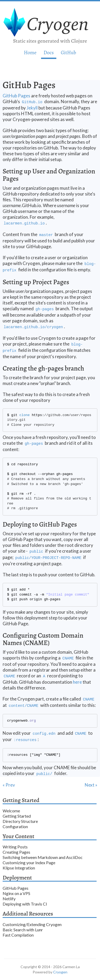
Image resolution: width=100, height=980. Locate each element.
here (77, 682)
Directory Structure (20, 821)
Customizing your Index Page (29, 862)
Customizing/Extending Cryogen (32, 924)
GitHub (68, 53)
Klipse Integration (19, 868)
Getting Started (17, 816)
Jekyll (32, 108)
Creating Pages (16, 852)
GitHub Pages (16, 96)
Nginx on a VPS (16, 893)
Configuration (15, 826)
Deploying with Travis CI (25, 904)
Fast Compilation (18, 935)
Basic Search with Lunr (23, 930)
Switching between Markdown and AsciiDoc (43, 857)
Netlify (9, 899)
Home (30, 53)
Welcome (11, 811)
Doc (49, 53)
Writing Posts (15, 847)
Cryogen (60, 972)
